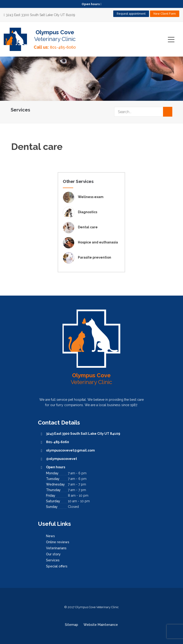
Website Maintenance (101, 625)
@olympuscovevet (62, 459)
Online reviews (58, 542)
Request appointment (131, 14)
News (50, 536)
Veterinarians (56, 548)
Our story (53, 554)
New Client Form (165, 14)
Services (53, 560)
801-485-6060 (63, 47)
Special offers (57, 566)
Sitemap (72, 625)
